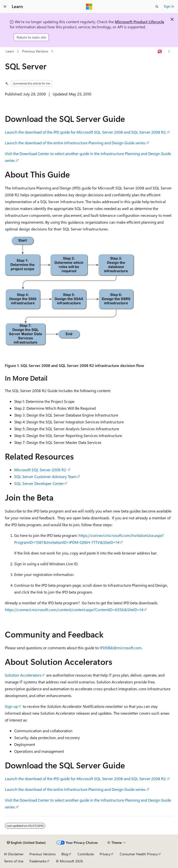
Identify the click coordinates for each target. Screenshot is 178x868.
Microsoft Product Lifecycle (140, 22)
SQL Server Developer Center (39, 483)
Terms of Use (14, 861)
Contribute (86, 854)
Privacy (105, 854)
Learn (10, 51)
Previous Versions (35, 51)
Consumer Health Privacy (139, 854)
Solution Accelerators (23, 675)
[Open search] (157, 7)
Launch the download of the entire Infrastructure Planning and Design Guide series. (75, 143)
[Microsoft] (89, 7)
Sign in (169, 6)
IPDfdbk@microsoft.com (121, 648)
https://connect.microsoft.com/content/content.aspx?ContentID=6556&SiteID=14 (74, 610)
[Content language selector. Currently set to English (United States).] (26, 843)
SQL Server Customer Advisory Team (45, 476)
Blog (65, 854)
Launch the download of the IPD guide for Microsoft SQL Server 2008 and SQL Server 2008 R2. (86, 132)
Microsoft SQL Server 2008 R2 (41, 470)
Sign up (11, 706)
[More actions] (169, 52)
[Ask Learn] (160, 52)
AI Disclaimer (14, 854)
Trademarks (38, 861)
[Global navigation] (5, 7)
